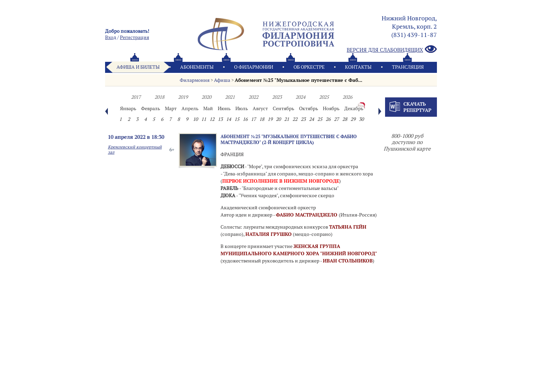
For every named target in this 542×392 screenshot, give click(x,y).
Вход (111, 37)
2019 (183, 97)
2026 (347, 97)
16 (245, 119)
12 (212, 119)
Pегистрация (134, 37)
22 (295, 119)
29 (353, 119)
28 (345, 119)
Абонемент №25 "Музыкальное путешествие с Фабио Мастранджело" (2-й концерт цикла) (289, 139)
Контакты (358, 67)
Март (171, 108)
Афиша (222, 80)
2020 (206, 97)
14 (228, 119)
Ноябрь (331, 108)
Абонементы (197, 67)
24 (311, 119)
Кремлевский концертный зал (135, 150)
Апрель (190, 108)
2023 (277, 97)
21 (287, 119)
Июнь (224, 108)
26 (328, 119)
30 (361, 119)
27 (336, 119)
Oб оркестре (309, 67)
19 (270, 119)
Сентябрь (283, 108)
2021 (230, 97)
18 (262, 119)
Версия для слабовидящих (392, 50)
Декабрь (354, 108)
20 (278, 119)
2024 (300, 97)
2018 (159, 97)
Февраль (151, 108)
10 (195, 119)
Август (260, 108)
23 (303, 119)
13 (220, 119)
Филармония (195, 80)
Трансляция (408, 67)
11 (204, 119)
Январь (128, 108)
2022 (253, 97)
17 (253, 119)
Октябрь (309, 108)
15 (237, 119)
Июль (242, 108)
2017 (136, 97)
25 (320, 119)
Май (208, 108)
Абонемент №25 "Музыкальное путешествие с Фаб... (298, 80)
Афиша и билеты (138, 67)
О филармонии (254, 67)
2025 (324, 97)
